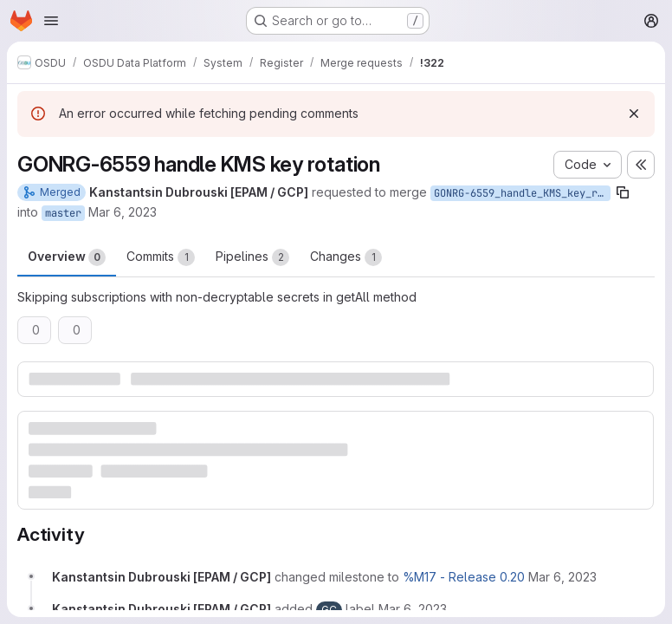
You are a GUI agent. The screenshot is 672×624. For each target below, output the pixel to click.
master (63, 213)
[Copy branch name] (623, 192)
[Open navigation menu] (51, 21)
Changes (346, 257)
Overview (67, 257)
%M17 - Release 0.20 (464, 577)
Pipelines (252, 257)
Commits (161, 257)
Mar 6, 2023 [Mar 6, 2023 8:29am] (123, 212)
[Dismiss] (634, 114)
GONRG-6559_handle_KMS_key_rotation (522, 193)
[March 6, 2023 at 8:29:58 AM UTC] (562, 577)
